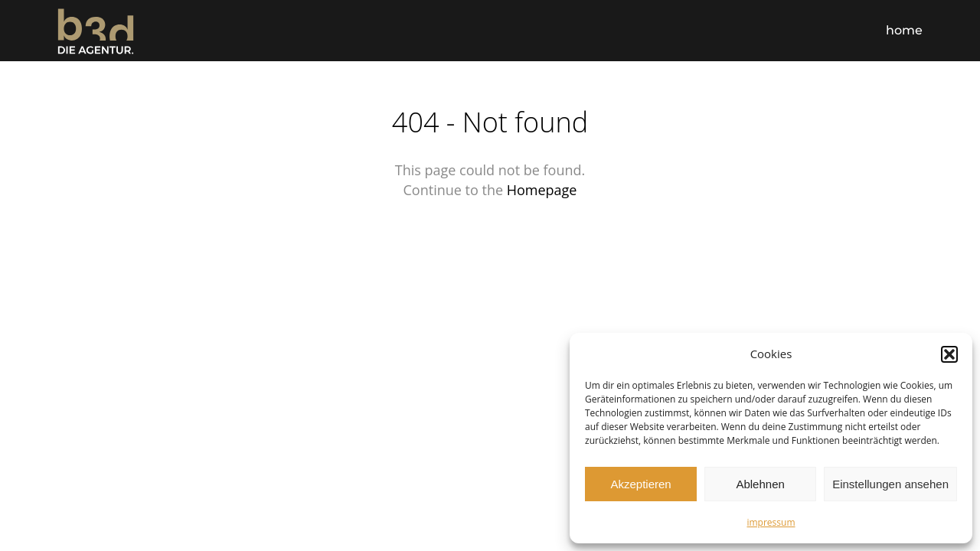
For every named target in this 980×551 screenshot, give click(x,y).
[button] (949, 354)
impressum (771, 522)
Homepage (542, 190)
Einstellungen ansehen (890, 484)
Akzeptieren (640, 484)
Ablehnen (760, 484)
